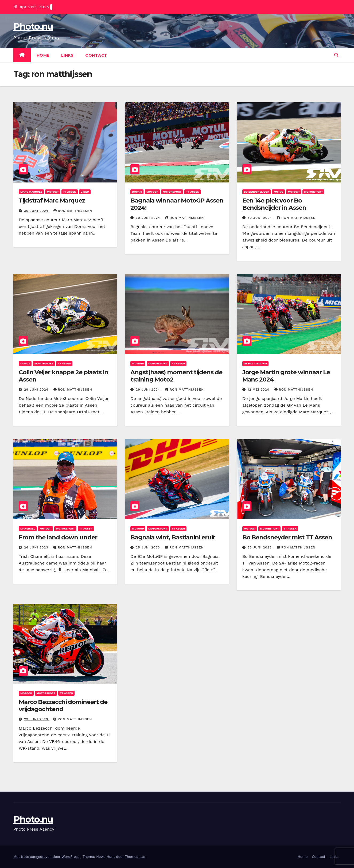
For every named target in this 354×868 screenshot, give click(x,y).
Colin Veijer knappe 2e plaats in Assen (63, 376)
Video (85, 192)
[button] (336, 55)
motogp (53, 192)
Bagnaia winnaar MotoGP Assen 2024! (177, 204)
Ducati (137, 192)
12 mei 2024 (259, 390)
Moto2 (278, 192)
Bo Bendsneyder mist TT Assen (287, 537)
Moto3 (25, 363)
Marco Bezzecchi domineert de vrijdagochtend (63, 705)
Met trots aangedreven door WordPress (47, 857)
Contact (96, 55)
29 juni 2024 (37, 390)
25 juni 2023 (148, 547)
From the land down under (58, 537)
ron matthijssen (73, 211)
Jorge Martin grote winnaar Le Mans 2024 (286, 376)
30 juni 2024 (37, 211)
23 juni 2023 (260, 547)
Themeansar (135, 857)
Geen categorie (256, 363)
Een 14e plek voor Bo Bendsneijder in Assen (274, 204)
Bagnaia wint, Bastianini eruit (173, 537)
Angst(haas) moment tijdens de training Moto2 (176, 376)
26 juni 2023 (37, 547)
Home (43, 55)
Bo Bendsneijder (257, 192)
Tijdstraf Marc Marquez (52, 201)
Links (67, 55)
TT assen (70, 192)
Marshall (28, 529)
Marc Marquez (31, 192)
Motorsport (172, 192)
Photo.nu (33, 26)
